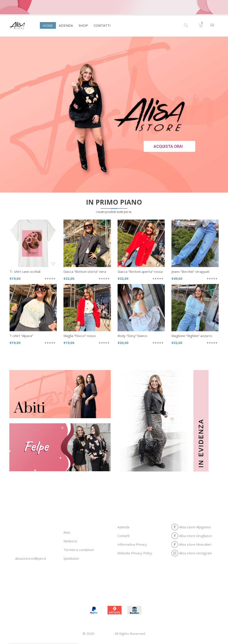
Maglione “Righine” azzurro (192, 336)
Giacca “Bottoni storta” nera (85, 272)
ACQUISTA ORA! (168, 146)
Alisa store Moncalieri (191, 544)
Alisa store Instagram (192, 553)
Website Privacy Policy (135, 553)
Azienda (123, 527)
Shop (121, 596)
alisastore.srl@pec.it (31, 558)
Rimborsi (70, 541)
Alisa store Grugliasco (192, 536)
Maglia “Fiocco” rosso (80, 336)
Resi (67, 532)
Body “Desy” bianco (132, 336)
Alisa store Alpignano (191, 527)
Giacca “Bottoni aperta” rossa (140, 272)
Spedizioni (71, 558)
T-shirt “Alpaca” (21, 336)
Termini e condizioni (79, 550)
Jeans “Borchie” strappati (190, 272)
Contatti (123, 536)
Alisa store (104, 634)
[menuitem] (48, 25)
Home (87, 596)
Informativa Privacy (132, 544)
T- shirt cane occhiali (25, 272)
